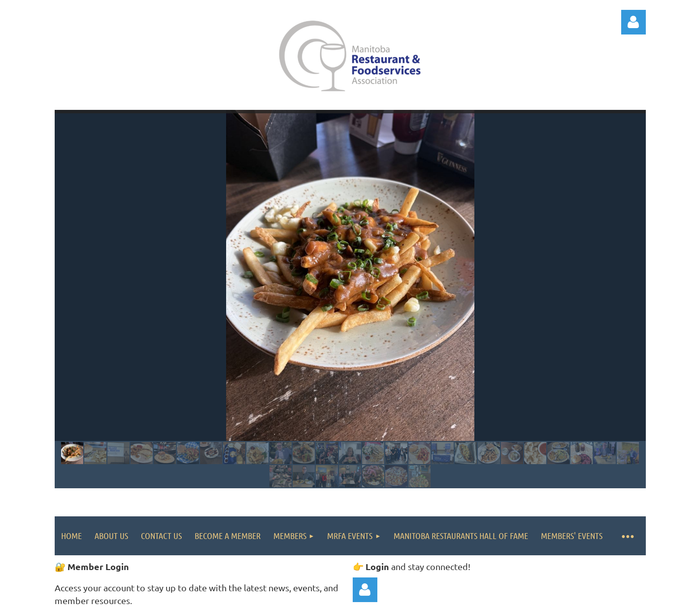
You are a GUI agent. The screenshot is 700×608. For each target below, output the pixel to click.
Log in (633, 22)
